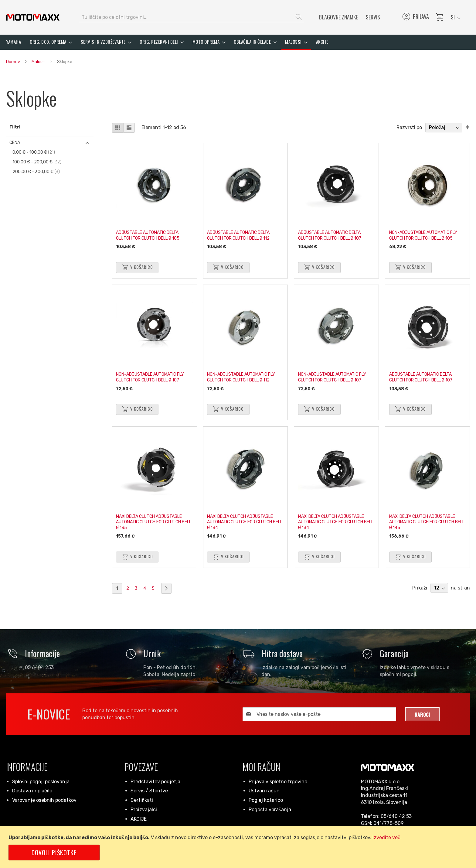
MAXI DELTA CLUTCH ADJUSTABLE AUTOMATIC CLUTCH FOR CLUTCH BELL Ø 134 (242, 520)
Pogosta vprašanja (270, 810)
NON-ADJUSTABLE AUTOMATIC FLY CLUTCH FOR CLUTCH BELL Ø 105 (425, 233)
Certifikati (142, 800)
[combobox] (191, 17)
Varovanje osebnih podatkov (44, 800)
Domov (14, 62)
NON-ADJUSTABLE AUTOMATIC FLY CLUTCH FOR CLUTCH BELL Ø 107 (152, 375)
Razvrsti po (409, 127)
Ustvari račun (264, 791)
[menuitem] (14, 42)
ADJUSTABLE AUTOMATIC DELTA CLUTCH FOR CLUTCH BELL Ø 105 (150, 233)
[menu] (238, 42)
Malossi (39, 62)
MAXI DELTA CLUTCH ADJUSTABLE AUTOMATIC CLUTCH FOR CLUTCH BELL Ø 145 (424, 520)
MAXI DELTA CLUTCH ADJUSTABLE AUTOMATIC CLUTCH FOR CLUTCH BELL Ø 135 (151, 520)
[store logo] (33, 17)
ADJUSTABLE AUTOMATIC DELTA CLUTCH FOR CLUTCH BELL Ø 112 (241, 233)
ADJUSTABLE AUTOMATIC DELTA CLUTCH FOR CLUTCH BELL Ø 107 (332, 233)
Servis (373, 17)
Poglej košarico (266, 800)
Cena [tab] (15, 143)
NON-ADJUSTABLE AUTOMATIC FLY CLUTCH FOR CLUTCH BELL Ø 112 (243, 375)
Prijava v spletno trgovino (278, 782)
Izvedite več (386, 837)
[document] (239, 847)
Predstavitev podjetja (155, 782)
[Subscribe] (422, 714)
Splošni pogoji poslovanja (41, 782)
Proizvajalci (144, 810)
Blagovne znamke (339, 17)
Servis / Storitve (149, 791)
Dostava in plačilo (32, 791)
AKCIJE (139, 819)
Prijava (415, 17)
